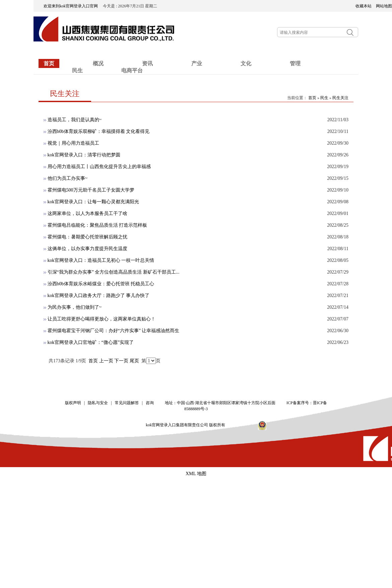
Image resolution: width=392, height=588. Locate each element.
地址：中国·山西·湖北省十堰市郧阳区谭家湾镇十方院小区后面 (220, 403)
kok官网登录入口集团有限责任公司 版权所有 (188, 425)
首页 (49, 63)
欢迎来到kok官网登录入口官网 (73, 6)
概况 (98, 63)
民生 (77, 70)
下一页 (121, 361)
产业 (197, 63)
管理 (295, 63)
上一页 (106, 361)
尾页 (134, 361)
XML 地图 (196, 474)
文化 (246, 63)
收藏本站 (364, 6)
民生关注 (340, 98)
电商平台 (132, 70)
